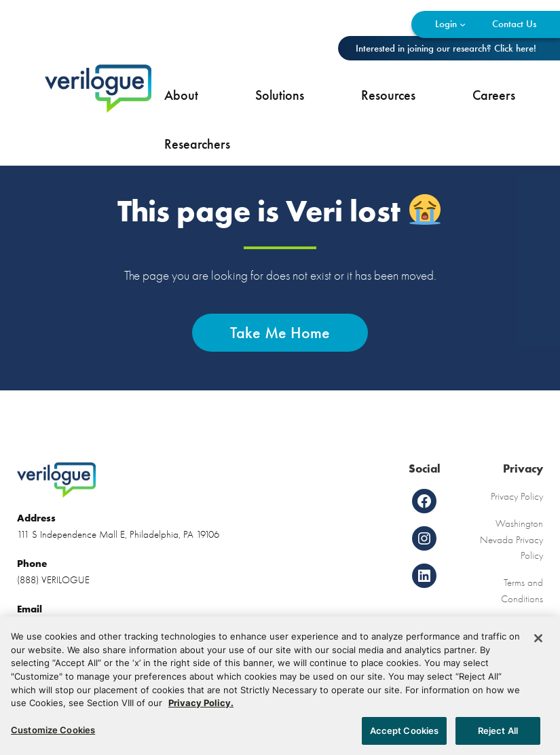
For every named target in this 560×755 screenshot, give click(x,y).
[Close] (538, 643)
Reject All (498, 735)
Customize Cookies (53, 734)
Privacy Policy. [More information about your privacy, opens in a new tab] (201, 707)
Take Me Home (280, 332)
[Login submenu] (463, 24)
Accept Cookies (405, 735)
